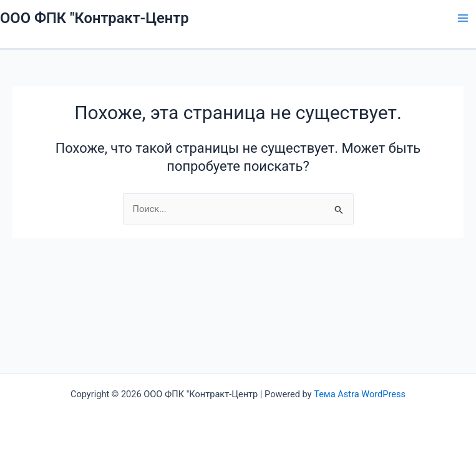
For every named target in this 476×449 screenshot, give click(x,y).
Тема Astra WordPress (360, 394)
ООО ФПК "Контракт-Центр (95, 18)
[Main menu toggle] (463, 18)
